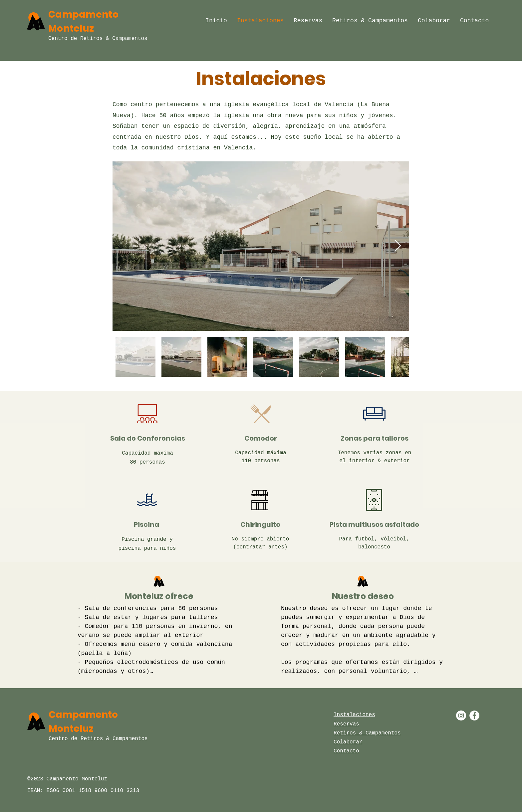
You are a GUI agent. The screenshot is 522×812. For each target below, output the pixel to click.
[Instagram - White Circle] (461, 715)
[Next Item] (398, 246)
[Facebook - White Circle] (474, 715)
